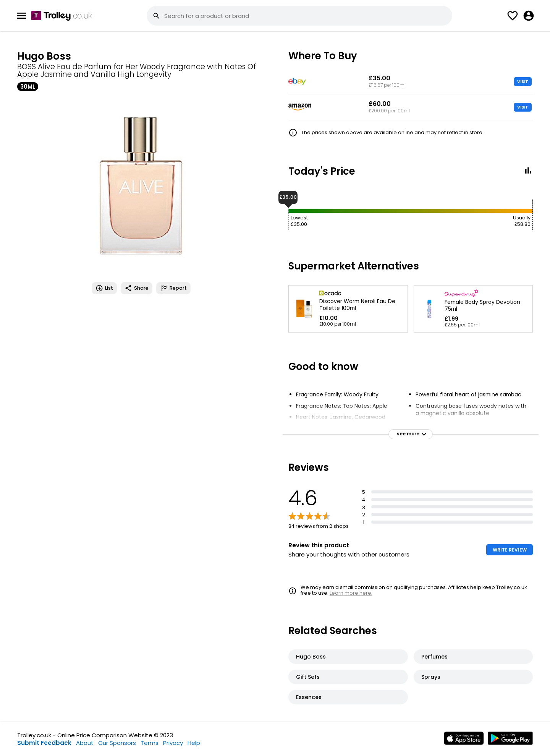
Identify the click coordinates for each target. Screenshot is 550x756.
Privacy (173, 743)
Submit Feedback (44, 743)
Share (137, 288)
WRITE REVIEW (510, 550)
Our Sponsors (117, 743)
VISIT (523, 81)
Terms (150, 743)
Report (173, 288)
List (104, 288)
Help (194, 743)
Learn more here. (351, 593)
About (85, 743)
